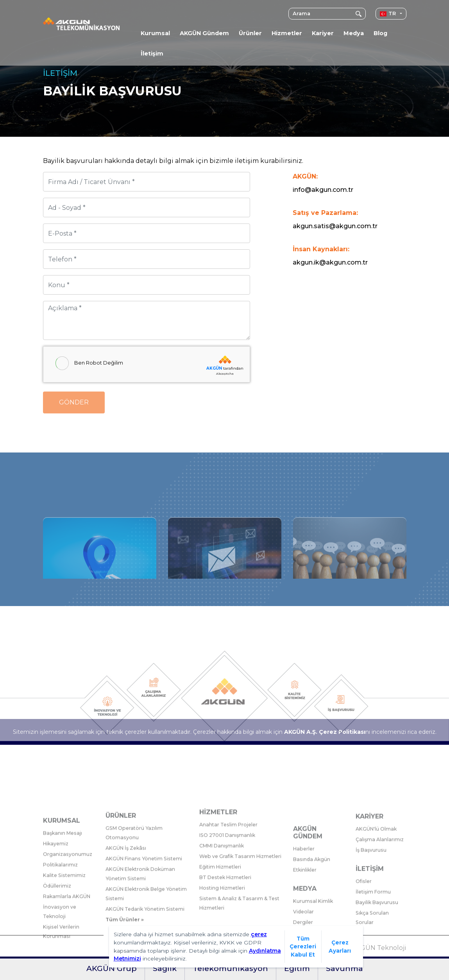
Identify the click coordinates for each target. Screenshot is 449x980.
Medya (354, 33)
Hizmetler (287, 33)
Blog (380, 33)
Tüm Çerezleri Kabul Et (303, 947)
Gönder (74, 402)
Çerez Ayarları (340, 947)
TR (388, 13)
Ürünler (250, 33)
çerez (259, 934)
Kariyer (323, 33)
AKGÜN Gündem (204, 33)
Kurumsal (155, 33)
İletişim (152, 54)
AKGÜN (214, 368)
